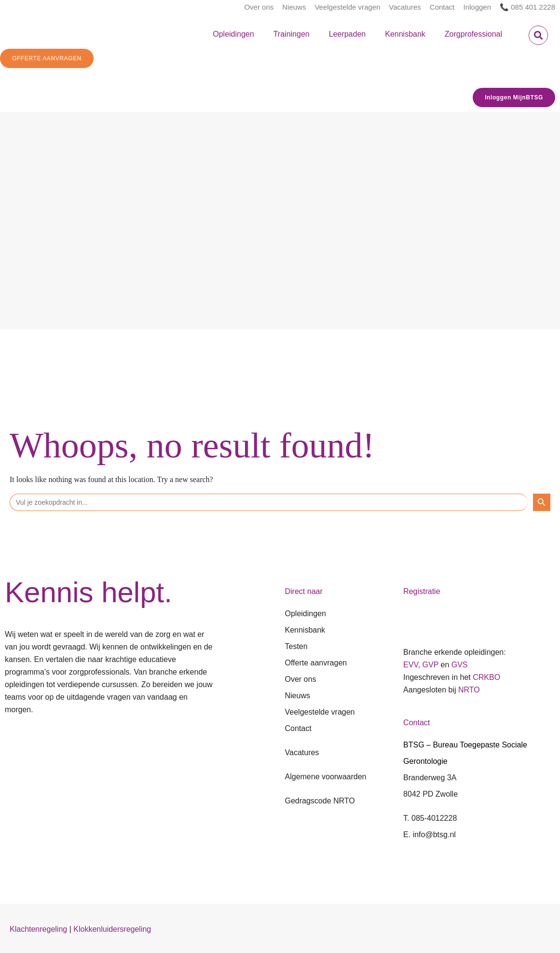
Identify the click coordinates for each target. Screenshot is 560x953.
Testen (296, 646)
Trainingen (292, 34)
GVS (460, 665)
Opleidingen (233, 34)
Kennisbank (405, 34)
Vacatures (405, 7)
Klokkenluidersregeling (112, 929)
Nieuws (294, 7)
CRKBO (486, 677)
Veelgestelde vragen (347, 7)
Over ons (259, 7)
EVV (411, 665)
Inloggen (478, 7)
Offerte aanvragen (316, 663)
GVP (431, 665)
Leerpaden (348, 34)
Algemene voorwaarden (326, 777)
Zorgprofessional (473, 34)
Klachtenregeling (38, 929)
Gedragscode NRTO (320, 801)
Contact (442, 7)
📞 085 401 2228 (527, 7)
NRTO (469, 690)
